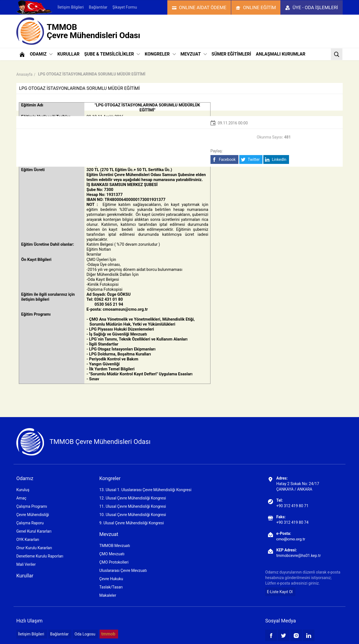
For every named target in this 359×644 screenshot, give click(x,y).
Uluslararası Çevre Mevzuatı (123, 570)
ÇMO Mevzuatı (112, 554)
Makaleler (108, 595)
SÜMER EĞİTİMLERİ (231, 54)
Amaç (21, 498)
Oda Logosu (85, 634)
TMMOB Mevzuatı (115, 546)
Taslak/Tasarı (111, 587)
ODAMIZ (41, 54)
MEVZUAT (194, 54)
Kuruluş (23, 490)
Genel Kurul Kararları (34, 531)
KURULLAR (68, 54)
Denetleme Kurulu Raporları (40, 556)
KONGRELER (160, 54)
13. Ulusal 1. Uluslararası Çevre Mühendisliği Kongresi (145, 490)
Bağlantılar (98, 7)
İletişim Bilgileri (71, 7)
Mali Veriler (26, 564)
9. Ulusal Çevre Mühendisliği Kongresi (132, 523)
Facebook (224, 160)
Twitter (250, 160)
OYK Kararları (28, 540)
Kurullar (25, 576)
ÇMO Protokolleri (114, 562)
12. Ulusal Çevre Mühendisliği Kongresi (133, 498)
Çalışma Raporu (30, 523)
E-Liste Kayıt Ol (280, 592)
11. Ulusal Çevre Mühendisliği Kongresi (133, 506)
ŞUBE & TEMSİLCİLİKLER (112, 54)
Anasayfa (24, 74)
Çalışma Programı (32, 506)
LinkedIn (276, 160)
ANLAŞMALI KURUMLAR (281, 54)
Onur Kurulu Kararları (34, 548)
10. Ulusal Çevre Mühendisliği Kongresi (133, 515)
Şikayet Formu (125, 7)
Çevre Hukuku (111, 579)
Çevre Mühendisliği (33, 515)
